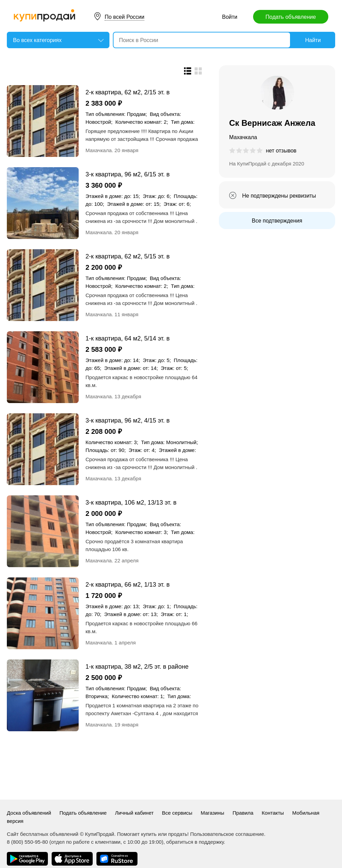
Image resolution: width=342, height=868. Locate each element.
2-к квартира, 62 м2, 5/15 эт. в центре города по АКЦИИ (128, 256)
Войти (230, 17)
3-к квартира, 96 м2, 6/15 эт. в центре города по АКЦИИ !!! (128, 174)
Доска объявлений (29, 813)
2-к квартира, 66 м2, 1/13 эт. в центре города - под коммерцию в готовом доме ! (134, 584)
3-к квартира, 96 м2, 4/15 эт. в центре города (128, 420)
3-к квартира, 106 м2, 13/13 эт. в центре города (131, 502)
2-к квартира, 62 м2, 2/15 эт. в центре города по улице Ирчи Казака (128, 92)
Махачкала (99, 150)
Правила (243, 813)
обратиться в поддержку (195, 842)
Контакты (273, 813)
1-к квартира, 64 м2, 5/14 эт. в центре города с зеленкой (128, 338)
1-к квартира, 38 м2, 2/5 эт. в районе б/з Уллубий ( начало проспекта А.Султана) (137, 666)
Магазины (213, 813)
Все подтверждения (277, 221)
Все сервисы (177, 813)
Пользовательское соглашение (227, 834)
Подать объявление (291, 17)
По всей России (124, 17)
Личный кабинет (134, 813)
